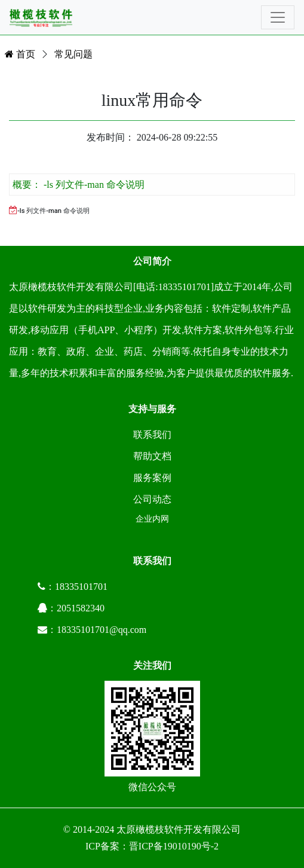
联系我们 (152, 435)
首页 (20, 54)
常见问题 (73, 54)
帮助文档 (152, 456)
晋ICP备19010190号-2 (174, 846)
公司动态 (152, 499)
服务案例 (152, 478)
